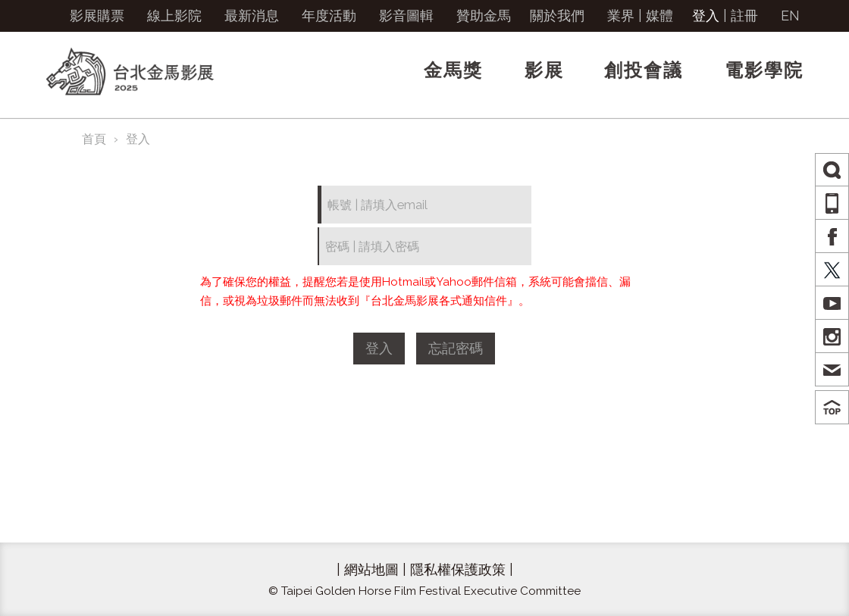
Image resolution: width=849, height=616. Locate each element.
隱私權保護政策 (458, 569)
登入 (706, 16)
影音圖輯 (406, 16)
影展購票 (97, 16)
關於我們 (557, 16)
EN (790, 16)
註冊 (744, 16)
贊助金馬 (484, 16)
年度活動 (329, 16)
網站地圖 (371, 569)
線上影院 (174, 16)
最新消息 (252, 16)
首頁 (94, 139)
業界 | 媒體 (640, 16)
